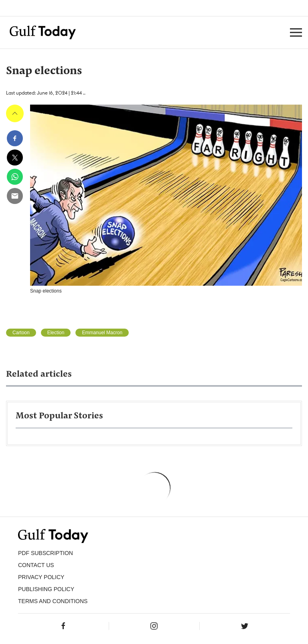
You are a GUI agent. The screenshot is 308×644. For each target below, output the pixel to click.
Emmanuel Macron (102, 333)
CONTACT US (36, 565)
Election (56, 333)
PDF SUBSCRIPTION (46, 553)
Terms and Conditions (53, 601)
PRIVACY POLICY (41, 577)
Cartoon (21, 333)
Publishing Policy (46, 589)
